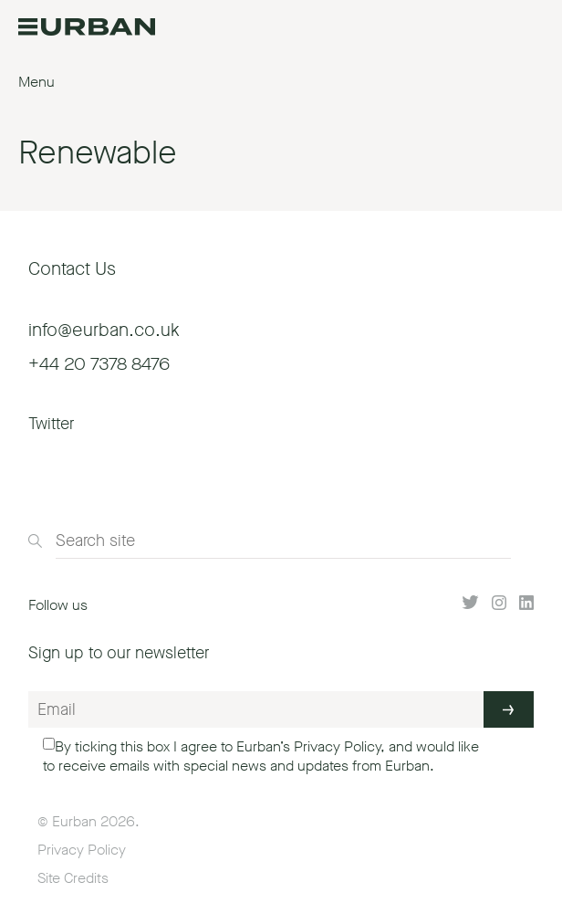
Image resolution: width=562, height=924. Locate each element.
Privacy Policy (337, 746)
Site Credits (73, 878)
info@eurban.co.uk (104, 330)
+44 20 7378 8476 (99, 364)
